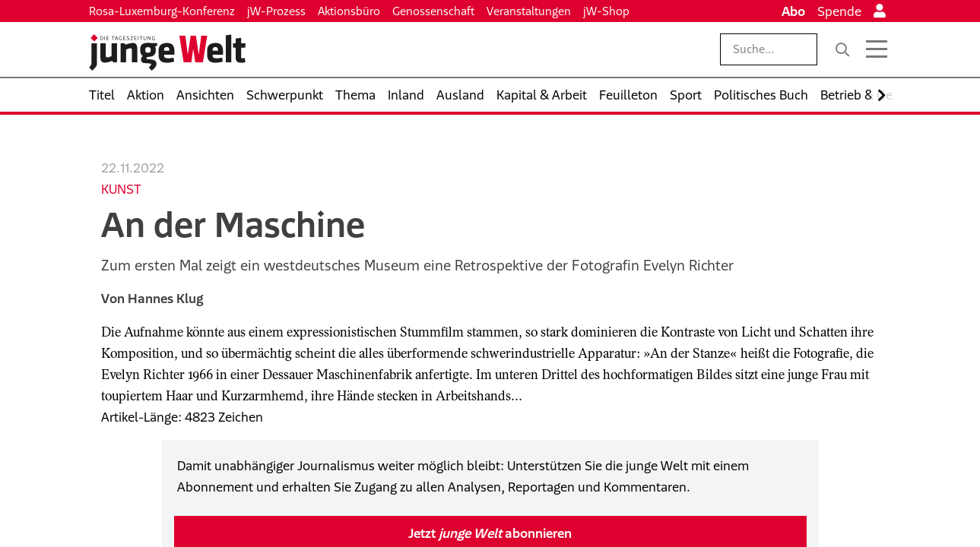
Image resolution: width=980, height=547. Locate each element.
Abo (793, 11)
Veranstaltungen (529, 11)
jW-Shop (606, 11)
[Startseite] (167, 52)
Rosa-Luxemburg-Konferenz (162, 11)
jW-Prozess (276, 11)
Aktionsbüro (349, 11)
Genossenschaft (433, 11)
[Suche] (842, 49)
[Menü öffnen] (877, 49)
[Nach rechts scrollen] (882, 95)
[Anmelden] (880, 11)
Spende (839, 11)
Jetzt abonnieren (490, 533)
